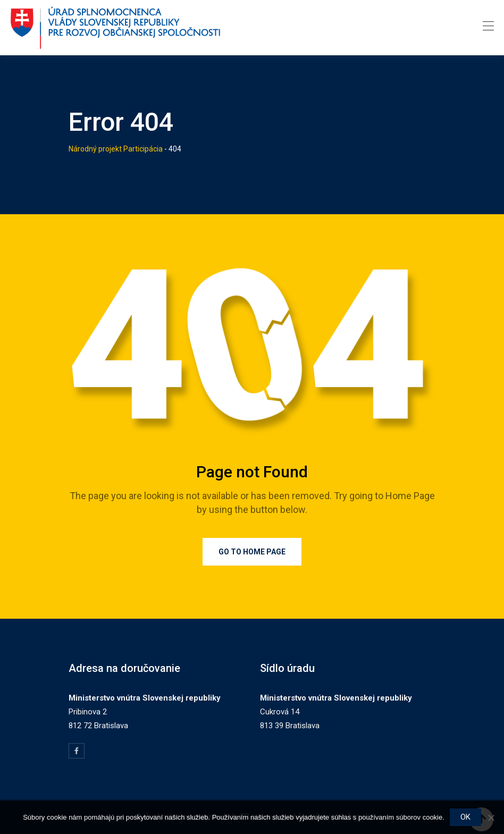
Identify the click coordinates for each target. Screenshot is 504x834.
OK (465, 817)
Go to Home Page (252, 552)
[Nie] (491, 818)
